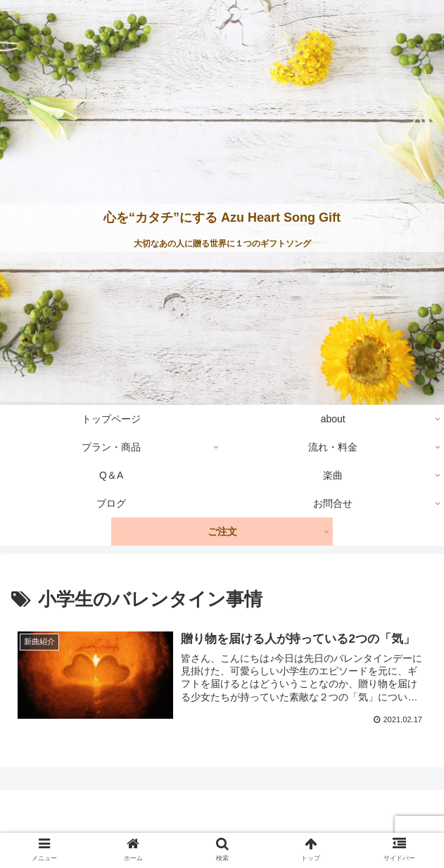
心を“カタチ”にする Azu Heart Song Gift (222, 218)
